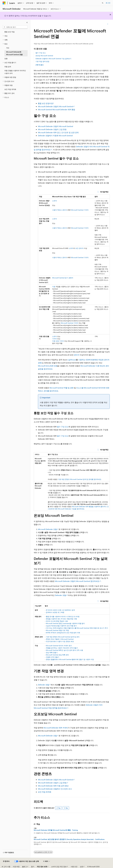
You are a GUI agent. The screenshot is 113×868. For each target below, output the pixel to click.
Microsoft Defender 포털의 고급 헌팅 (52, 129)
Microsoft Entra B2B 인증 (48, 366)
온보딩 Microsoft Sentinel (44, 56)
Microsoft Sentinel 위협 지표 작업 (57, 630)
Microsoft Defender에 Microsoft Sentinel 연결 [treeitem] (14, 53)
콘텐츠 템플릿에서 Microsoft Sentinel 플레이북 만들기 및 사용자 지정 (70, 659)
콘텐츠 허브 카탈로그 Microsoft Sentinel (60, 639)
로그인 (108, 3)
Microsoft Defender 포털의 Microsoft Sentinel (56, 106)
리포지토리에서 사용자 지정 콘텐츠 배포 (60, 641)
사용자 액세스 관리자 (60, 210)
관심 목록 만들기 (52, 652)
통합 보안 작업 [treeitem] (9, 32)
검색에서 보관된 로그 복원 (55, 612)
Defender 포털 (60, 595)
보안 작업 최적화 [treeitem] (10, 89)
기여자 (55, 339)
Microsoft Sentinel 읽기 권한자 (63, 278)
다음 (54, 287)
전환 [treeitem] (6, 59)
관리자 (77, 355)
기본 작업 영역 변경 (42, 61)
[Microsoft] (4, 3)
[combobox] (15, 27)
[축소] (27, 23)
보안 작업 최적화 (45, 792)
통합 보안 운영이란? (46, 103)
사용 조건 (74, 867)
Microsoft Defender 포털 (47, 529)
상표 (82, 867)
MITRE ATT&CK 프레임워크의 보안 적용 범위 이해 (63, 633)
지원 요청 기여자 (58, 341)
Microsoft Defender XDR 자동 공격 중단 (53, 786)
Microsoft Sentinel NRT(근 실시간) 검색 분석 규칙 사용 (64, 650)
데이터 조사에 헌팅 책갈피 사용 (57, 621)
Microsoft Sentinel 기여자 (80, 210)
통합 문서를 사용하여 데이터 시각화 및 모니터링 (63, 616)
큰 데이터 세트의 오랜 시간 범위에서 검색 (60, 610)
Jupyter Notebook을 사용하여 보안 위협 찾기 (61, 626)
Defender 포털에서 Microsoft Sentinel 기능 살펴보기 (53, 59)
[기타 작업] (108, 24)
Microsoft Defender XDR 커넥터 (56, 728)
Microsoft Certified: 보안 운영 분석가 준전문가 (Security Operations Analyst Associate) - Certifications (69, 839)
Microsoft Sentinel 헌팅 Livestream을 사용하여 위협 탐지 (65, 623)
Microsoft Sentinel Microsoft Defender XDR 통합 (56, 109)
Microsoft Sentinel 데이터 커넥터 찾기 (59, 646)
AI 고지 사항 (6, 867)
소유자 (55, 201)
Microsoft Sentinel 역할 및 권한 (62, 388)
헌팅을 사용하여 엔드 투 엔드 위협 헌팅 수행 (61, 619)
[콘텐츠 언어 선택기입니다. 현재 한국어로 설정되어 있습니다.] (6, 861)
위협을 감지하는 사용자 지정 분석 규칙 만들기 (62, 648)
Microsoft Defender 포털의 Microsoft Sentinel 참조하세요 (77, 581)
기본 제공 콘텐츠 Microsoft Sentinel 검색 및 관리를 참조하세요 (80, 479)
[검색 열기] (103, 3)
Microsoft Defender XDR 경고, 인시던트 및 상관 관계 (58, 132)
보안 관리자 (79, 248)
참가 (33, 867)
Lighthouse (72, 360)
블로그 (24, 867)
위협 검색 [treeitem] (8, 67)
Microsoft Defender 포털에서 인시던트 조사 (55, 789)
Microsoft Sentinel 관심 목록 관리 (57, 655)
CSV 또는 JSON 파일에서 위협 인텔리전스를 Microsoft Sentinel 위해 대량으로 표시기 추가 (77, 628)
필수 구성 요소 (41, 53)
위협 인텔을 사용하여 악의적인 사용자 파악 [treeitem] (15, 72)
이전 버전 (16, 867)
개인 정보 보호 (42, 867)
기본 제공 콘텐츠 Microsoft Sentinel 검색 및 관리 (63, 637)
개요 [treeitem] (8, 48)
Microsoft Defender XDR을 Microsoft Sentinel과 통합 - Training (56, 830)
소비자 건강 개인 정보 (59, 867)
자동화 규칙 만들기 (53, 657)
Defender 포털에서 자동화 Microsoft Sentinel (55, 136)
